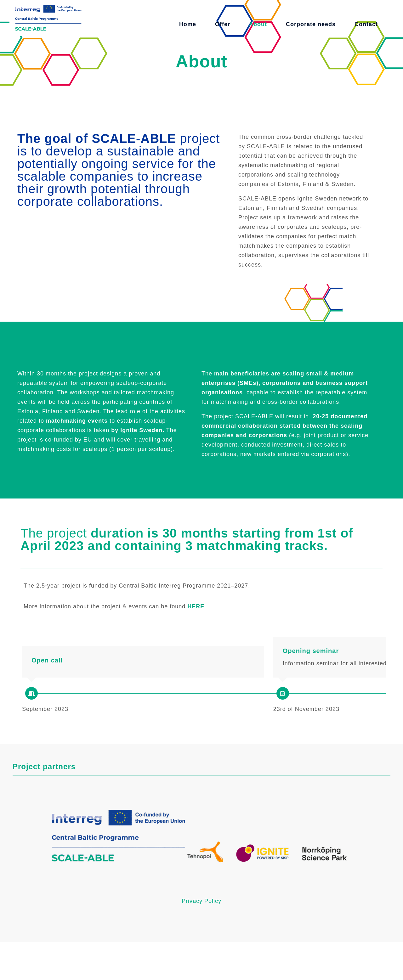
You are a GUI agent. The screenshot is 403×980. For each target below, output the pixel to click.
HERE (196, 606)
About (258, 24)
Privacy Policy (201, 939)
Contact (366, 24)
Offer (223, 24)
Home (188, 24)
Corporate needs (311, 24)
